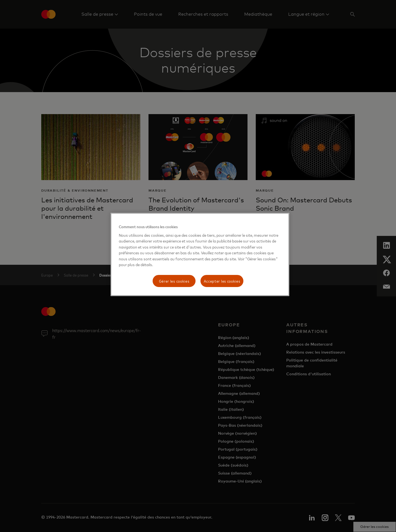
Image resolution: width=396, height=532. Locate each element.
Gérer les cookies (174, 281)
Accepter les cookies (222, 281)
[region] (200, 254)
